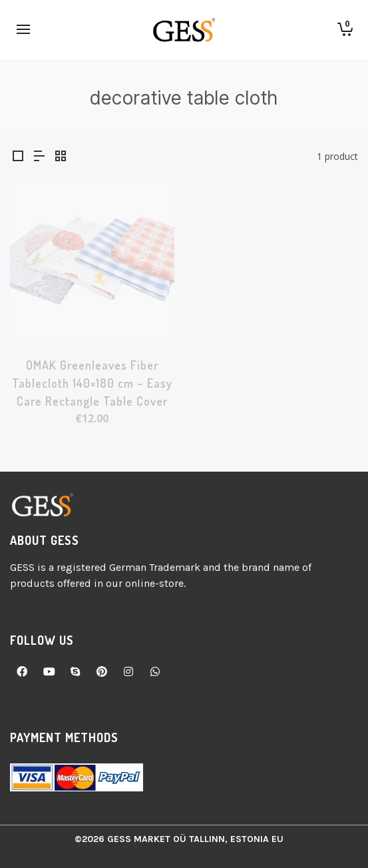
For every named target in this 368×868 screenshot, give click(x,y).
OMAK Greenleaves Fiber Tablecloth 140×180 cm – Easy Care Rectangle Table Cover (92, 383)
